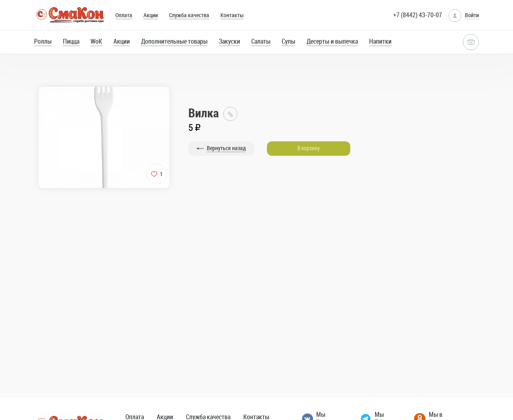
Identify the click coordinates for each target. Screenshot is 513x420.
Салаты (261, 41)
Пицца (71, 41)
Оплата (124, 15)
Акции (151, 15)
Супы (289, 41)
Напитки (380, 41)
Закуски (229, 41)
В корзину (309, 148)
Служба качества (189, 15)
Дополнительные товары (174, 41)
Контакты (232, 15)
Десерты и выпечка (332, 41)
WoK (96, 41)
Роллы (43, 41)
